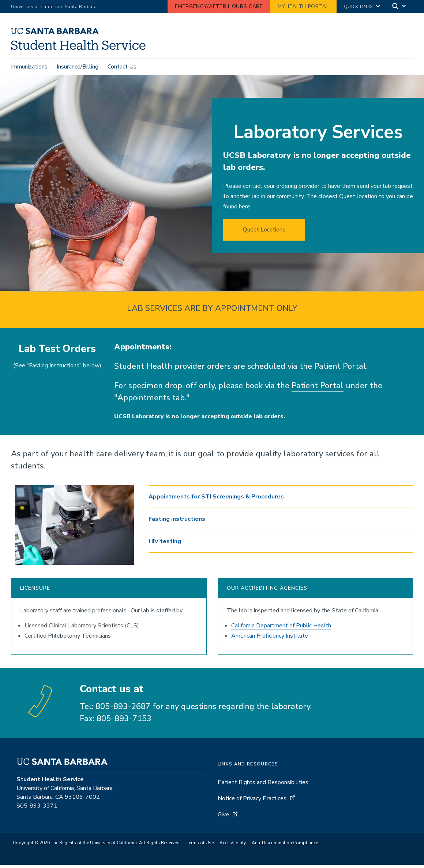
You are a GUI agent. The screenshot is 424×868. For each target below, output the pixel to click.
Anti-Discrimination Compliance (285, 846)
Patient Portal (340, 370)
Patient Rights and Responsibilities (263, 786)
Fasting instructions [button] (177, 523)
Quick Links (358, 7)
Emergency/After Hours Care (219, 6)
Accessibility (233, 846)
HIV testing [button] (165, 545)
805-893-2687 (123, 710)
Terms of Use (200, 846)
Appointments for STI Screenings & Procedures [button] (216, 500)
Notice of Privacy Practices (252, 802)
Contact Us (122, 67)
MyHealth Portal (303, 6)
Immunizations (29, 67)
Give (223, 818)
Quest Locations (264, 233)
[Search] (399, 7)
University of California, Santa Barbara (54, 7)
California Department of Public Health (281, 629)
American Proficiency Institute (270, 639)
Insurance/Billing (78, 67)
